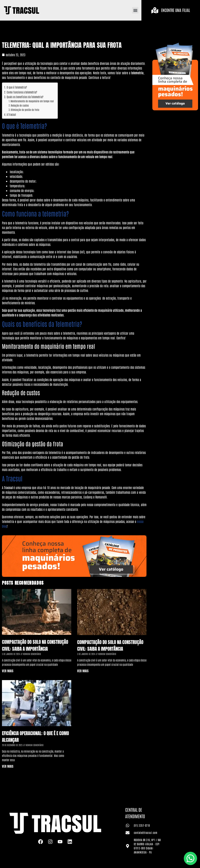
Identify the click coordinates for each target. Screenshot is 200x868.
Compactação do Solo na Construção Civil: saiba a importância (35, 645)
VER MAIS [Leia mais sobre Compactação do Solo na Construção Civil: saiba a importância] (8, 671)
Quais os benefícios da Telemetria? (25, 97)
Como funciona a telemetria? (22, 92)
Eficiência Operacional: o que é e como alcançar (35, 737)
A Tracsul (11, 114)
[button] (135, 10)
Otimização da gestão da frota (25, 110)
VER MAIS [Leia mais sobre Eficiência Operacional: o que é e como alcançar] (8, 766)
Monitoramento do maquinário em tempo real (32, 101)
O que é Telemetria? (17, 87)
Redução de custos (20, 105)
